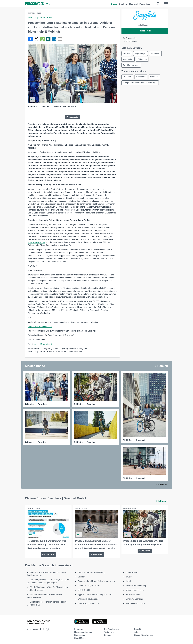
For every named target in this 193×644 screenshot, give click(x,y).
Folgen (145, 31)
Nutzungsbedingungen (84, 632)
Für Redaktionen (112, 629)
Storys (114, 4)
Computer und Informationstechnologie (140, 83)
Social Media (80, 638)
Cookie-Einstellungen (143, 635)
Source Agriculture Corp (88, 603)
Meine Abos (145, 4)
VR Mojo (82, 577)
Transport (127, 77)
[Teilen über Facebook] (30, 39)
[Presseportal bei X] (43, 629)
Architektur (141, 77)
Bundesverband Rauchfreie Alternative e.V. (97, 581)
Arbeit (129, 581)
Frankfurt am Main (131, 65)
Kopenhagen (141, 53)
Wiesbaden (128, 59)
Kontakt (137, 629)
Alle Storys (145, 25)
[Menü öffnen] (166, 4)
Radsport (154, 77)
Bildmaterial (145, 551)
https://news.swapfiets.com (40, 326)
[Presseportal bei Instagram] (47, 629)
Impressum (79, 629)
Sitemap (108, 635)
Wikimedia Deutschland (88, 599)
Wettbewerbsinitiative (135, 603)
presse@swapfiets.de (44, 344)
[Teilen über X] (36, 39)
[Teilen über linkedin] (54, 39)
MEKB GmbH (84, 590)
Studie (129, 577)
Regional (133, 4)
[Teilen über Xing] (48, 39)
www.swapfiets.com (37, 242)
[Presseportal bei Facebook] (40, 629)
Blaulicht (123, 4)
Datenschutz (80, 635)
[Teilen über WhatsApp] (42, 39)
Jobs (136, 632)
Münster (127, 53)
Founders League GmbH (89, 586)
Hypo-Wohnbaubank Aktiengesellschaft (95, 595)
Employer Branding (134, 599)
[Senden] (60, 39)
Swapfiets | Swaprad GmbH (40, 18)
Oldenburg (142, 59)
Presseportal (72, 117)
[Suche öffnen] (158, 4)
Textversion (109, 632)
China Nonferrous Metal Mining (92, 572)
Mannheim (155, 53)
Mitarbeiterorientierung (136, 586)
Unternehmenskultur (135, 590)
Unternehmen (132, 572)
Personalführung (133, 595)
